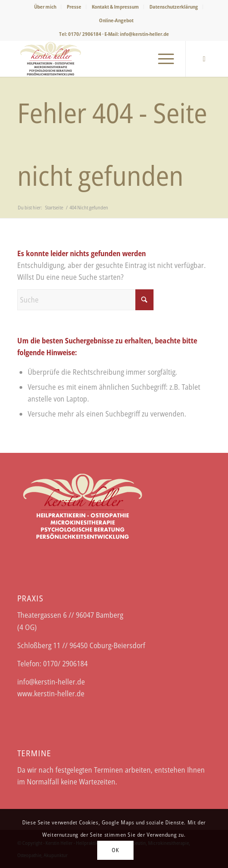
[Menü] (161, 59)
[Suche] (85, 300)
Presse (74, 7)
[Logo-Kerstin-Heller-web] (95, 59)
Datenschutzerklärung (174, 7)
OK (115, 850)
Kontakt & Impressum (115, 7)
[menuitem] (45, 7)
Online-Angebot (116, 20)
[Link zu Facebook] (204, 59)
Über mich (45, 7)
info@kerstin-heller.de (144, 34)
